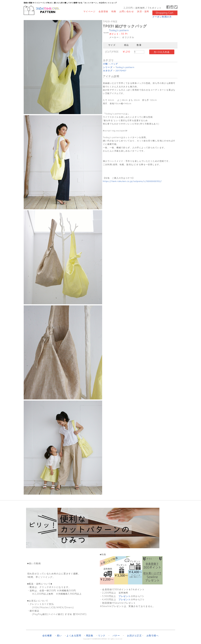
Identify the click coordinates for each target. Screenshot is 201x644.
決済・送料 (143, 11)
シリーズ (108, 67)
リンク (102, 636)
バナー (116, 636)
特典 (114, 11)
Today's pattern (119, 30)
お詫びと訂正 (134, 636)
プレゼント (125, 596)
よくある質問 (74, 636)
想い (59, 636)
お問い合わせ (127, 11)
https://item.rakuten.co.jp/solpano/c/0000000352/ (132, 181)
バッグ (114, 64)
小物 (105, 64)
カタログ (108, 70)
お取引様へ (153, 636)
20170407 (121, 70)
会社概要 (47, 636)
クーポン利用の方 (162, 17)
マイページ (89, 11)
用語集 (90, 636)
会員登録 (103, 11)
